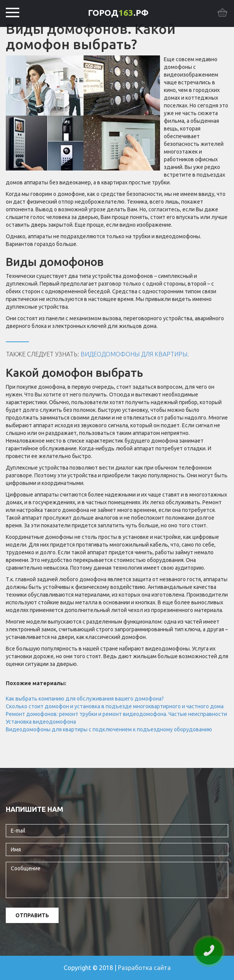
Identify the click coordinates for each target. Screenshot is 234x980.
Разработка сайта (144, 968)
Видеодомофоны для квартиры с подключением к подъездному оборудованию (109, 729)
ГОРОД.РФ (118, 13)
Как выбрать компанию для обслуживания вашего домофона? (85, 699)
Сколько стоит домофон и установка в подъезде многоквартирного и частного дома (115, 706)
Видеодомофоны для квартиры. (135, 354)
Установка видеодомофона (41, 722)
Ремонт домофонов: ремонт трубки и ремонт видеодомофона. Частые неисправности (116, 714)
